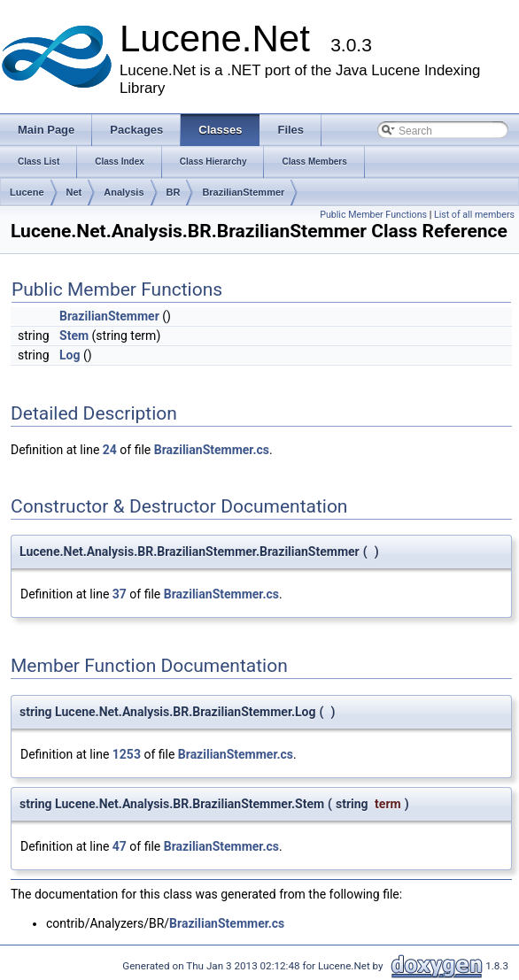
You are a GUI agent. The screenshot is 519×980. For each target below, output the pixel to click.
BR (174, 192)
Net (74, 192)
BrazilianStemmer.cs (212, 450)
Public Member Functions (373, 215)
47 (120, 846)
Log (70, 355)
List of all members (474, 215)
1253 (127, 754)
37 (120, 594)
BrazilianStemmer (243, 192)
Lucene (27, 192)
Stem (74, 336)
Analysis (124, 192)
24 (110, 450)
